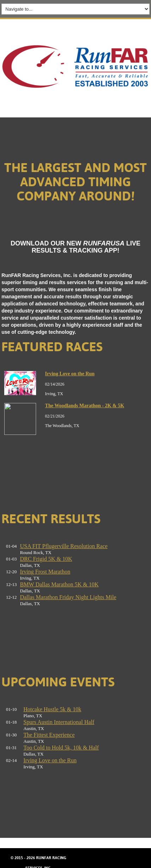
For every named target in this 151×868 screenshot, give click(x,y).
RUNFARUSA (104, 243)
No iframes (75, 426)
